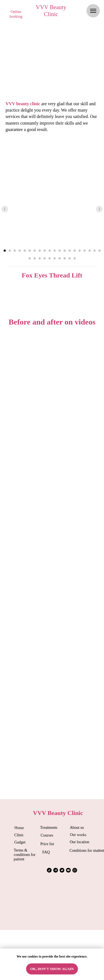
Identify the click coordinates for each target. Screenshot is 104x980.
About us (77, 828)
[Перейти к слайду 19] (95, 251)
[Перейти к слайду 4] (20, 251)
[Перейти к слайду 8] (40, 251)
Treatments (49, 828)
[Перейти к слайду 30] (75, 258)
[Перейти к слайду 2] (10, 251)
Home (19, 828)
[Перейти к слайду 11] (55, 251)
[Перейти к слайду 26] (55, 258)
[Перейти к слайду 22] (35, 258)
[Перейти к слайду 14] (70, 251)
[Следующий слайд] (99, 209)
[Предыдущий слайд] (5, 209)
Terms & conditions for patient (25, 855)
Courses (47, 835)
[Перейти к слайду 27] (60, 258)
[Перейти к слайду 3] (15, 251)
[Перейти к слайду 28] (65, 258)
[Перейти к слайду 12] (60, 251)
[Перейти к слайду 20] (100, 251)
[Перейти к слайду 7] (35, 251)
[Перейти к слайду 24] (45, 258)
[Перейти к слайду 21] (30, 258)
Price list (47, 844)
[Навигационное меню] (93, 11)
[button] (16, 14)
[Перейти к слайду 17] (85, 251)
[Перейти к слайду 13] (65, 251)
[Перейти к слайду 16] (80, 251)
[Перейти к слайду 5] (25, 251)
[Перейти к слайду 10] (50, 251)
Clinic (19, 835)
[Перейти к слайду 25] (50, 258)
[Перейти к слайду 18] (90, 251)
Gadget (20, 842)
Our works (78, 835)
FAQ (46, 852)
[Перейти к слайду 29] (70, 258)
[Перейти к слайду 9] (45, 251)
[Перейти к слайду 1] (5, 251)
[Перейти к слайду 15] (75, 251)
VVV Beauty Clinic (51, 11)
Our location (80, 842)
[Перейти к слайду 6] (30, 251)
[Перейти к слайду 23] (40, 258)
